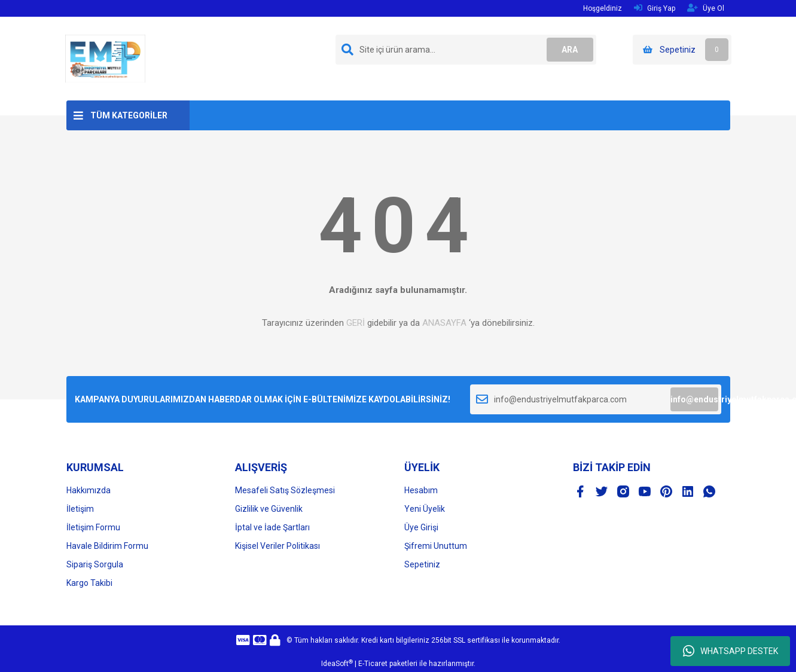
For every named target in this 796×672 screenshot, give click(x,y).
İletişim (80, 509)
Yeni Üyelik (425, 509)
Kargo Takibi (89, 583)
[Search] (466, 50)
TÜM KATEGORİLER (129, 115)
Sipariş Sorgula (95, 564)
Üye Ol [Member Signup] (706, 8)
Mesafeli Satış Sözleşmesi (285, 490)
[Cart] (682, 50)
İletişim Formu (93, 527)
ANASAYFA (444, 323)
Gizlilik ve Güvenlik (269, 509)
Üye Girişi (421, 527)
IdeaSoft (337, 664)
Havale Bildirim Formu (107, 546)
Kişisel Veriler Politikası (277, 546)
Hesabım (421, 490)
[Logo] (105, 58)
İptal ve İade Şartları (272, 527)
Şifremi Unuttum (436, 546)
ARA (569, 50)
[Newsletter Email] (596, 399)
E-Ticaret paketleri (388, 664)
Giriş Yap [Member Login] (655, 8)
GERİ (356, 323)
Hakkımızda (89, 490)
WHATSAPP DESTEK (731, 651)
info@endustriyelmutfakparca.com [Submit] (694, 399)
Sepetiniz (422, 564)
